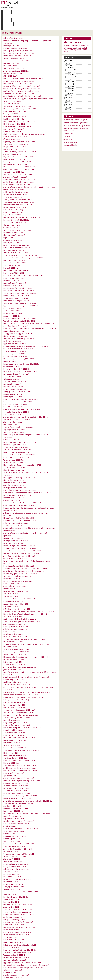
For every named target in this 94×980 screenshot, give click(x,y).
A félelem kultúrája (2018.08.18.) (15, 366)
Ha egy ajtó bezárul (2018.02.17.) (16, 848)
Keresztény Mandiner (71, 129)
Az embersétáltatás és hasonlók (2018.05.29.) (20, 583)
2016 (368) (69, 82)
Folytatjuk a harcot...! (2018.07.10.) (16, 472)
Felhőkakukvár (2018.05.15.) (14, 619)
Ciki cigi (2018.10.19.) (11, 212)
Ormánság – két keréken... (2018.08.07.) (18, 396)
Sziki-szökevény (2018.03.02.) (14, 816)
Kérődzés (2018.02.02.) (12, 886)
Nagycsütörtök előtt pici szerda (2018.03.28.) (20, 745)
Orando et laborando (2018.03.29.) (16, 742)
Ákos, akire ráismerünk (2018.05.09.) (17, 634)
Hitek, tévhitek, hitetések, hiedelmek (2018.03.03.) (22, 813)
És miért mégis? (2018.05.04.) (14, 644)
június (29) (70, 66)
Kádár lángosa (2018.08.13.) (14, 381)
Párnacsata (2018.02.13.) (13, 858)
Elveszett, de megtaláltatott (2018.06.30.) (19, 502)
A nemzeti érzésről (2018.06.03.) (15, 571)
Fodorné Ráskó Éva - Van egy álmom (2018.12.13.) (22, 70)
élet (79, 32)
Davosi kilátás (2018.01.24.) (14, 909)
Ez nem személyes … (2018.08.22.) (16, 358)
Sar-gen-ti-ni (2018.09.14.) (13, 300)
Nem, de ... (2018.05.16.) (12, 616)
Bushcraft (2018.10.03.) (12, 252)
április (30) (70, 71)
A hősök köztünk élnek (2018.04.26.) (17, 669)
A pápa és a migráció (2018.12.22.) (16, 45)
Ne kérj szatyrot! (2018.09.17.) (15, 293)
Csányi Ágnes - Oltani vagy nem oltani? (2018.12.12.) (23, 73)
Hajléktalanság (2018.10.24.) (14, 199)
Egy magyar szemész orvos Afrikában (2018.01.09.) (22, 947)
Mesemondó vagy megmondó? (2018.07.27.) (20, 427)
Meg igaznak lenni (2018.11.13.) (15, 149)
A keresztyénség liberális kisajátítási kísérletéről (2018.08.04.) (26, 401)
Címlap (7, 12)
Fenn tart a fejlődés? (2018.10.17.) (16, 217)
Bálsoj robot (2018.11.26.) (13, 116)
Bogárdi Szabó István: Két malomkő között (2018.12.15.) (24, 63)
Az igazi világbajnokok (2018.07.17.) (17, 452)
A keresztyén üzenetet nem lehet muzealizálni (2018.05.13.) (25, 624)
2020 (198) (69, 45)
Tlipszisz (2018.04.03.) (12, 730)
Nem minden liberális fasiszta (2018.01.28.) (19, 899)
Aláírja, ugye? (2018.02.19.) (13, 843)
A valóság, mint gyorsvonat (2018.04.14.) (18, 702)
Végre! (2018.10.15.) (11, 222)
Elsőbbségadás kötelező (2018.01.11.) (17, 942)
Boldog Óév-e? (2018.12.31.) (14, 22)
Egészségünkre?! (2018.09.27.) (15, 267)
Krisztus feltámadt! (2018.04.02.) (15, 732)
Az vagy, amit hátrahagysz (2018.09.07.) (18, 318)
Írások (26, 12)
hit (88, 30)
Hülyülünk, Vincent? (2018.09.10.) (16, 310)
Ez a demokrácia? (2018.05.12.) (15, 626)
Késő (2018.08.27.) (10, 346)
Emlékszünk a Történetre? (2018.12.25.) (18, 40)
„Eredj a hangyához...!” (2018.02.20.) (17, 841)
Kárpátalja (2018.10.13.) (12, 227)
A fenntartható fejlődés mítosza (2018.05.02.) (20, 651)
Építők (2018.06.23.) (11, 520)
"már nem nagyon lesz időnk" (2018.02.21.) (19, 838)
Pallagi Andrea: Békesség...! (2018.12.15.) (19, 65)
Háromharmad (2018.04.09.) (14, 715)
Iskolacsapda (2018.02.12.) (13, 861)
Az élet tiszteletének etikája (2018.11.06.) (19, 166)
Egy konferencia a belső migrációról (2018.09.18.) (21, 290)
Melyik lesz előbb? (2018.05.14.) (15, 621)
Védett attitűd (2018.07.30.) (14, 416)
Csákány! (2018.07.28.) (12, 424)
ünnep (79, 34)
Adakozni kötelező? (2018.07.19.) (15, 447)
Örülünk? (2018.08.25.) (12, 351)
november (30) (72, 54)
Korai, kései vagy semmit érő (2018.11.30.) (19, 106)
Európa (66, 34)
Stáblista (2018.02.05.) (12, 879)
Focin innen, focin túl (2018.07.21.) (16, 442)
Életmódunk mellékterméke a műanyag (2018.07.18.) (23, 449)
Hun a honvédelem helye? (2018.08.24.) (18, 353)
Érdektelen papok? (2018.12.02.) (15, 101)
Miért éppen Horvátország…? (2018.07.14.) (19, 462)
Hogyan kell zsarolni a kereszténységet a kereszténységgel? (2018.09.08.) (30, 313)
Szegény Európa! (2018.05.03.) (15, 649)
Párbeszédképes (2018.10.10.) (14, 235)
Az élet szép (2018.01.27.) (13, 901)
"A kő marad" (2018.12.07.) (13, 86)
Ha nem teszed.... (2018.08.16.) (15, 374)
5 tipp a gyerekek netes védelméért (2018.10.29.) (21, 187)
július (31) (70, 64)
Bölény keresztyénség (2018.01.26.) (16, 904)
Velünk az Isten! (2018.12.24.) (14, 43)
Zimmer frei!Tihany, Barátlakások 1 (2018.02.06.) (21, 876)
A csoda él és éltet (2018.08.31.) (15, 336)
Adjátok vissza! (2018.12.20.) (14, 53)
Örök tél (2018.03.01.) (11, 818)
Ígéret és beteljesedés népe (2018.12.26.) (19, 38)
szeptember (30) (72, 59)
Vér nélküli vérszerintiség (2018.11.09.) (18, 159)
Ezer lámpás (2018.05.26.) (13, 591)
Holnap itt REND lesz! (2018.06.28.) (16, 507)
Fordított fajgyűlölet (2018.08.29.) (16, 341)
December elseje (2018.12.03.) (15, 96)
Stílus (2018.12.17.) (11, 60)
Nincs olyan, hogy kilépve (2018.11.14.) (18, 146)
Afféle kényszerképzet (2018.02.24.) (16, 831)
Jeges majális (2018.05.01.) (13, 654)
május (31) (70, 68)
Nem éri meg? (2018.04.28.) (14, 664)
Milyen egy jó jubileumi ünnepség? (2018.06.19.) (21, 530)
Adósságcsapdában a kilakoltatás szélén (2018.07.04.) (23, 487)
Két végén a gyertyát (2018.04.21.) (16, 684)
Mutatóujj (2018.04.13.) (12, 704)
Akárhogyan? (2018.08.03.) (13, 406)
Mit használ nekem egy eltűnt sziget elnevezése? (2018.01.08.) (26, 949)
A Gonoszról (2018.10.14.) (13, 225)
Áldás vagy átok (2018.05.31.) (14, 578)
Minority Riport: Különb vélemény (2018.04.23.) (21, 679)
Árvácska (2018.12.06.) (12, 88)
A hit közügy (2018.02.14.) (13, 856)
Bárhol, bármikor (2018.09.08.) (15, 315)
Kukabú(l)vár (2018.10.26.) (13, 194)
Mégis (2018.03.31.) (11, 737)
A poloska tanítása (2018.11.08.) (15, 161)
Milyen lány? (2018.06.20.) (13, 528)
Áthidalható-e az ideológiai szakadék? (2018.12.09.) (22, 81)
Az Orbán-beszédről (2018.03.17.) (16, 770)
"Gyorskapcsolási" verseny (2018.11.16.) (18, 141)
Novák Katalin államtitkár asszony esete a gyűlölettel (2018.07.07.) (28, 477)
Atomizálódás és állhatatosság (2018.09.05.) (20, 323)
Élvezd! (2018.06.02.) (11, 573)
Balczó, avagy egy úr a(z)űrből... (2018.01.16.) (20, 929)
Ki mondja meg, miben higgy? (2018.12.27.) (19, 35)
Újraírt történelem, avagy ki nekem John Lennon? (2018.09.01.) (26, 331)
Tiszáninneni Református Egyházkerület (77, 110)
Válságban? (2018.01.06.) (13, 954)
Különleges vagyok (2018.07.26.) (15, 429)
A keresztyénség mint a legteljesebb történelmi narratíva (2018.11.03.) (29, 171)
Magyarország (73, 27)
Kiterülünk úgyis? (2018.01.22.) (15, 914)
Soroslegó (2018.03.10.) (12, 790)
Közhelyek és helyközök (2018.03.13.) (17, 783)
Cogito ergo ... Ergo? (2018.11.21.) (16, 129)
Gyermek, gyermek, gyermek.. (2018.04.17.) (20, 694)
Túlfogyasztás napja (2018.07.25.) (16, 432)
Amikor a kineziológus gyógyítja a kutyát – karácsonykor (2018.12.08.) (29, 83)
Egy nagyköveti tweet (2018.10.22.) (16, 204)
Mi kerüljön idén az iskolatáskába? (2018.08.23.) (21, 356)
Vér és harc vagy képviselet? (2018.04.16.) (19, 697)
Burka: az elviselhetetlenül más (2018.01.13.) (20, 934)
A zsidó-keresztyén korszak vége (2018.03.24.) (20, 752)
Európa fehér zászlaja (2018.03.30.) (16, 740)
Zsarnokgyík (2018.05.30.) (13, 581)
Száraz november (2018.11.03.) (15, 174)
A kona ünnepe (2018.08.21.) (14, 361)
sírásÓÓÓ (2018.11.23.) (12, 123)
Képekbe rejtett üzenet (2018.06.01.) (17, 576)
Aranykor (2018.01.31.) (12, 891)
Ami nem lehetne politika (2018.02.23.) (18, 833)
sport (75, 32)
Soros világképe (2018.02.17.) (14, 846)
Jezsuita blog (68, 123)
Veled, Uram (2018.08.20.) (13, 363)
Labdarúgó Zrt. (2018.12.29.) (14, 30)
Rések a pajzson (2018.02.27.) (14, 823)
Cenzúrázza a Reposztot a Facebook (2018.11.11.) (21, 154)
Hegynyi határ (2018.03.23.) (14, 757)
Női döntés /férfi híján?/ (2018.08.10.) (17, 389)
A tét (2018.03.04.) (10, 810)
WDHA (88, 977)
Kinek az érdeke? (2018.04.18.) (15, 692)
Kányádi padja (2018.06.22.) (14, 523)
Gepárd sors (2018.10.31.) (13, 182)
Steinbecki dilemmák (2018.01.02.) (16, 965)
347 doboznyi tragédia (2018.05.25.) (17, 593)
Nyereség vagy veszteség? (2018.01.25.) (18, 906)
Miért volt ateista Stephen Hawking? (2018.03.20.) (22, 765)
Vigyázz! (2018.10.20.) (12, 209)
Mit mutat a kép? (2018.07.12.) (15, 467)
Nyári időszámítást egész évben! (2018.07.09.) (20, 475)
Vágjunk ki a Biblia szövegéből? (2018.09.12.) (20, 305)
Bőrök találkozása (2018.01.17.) (15, 927)
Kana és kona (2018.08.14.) (13, 379)
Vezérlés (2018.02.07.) (12, 874)
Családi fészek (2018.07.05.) (14, 485)
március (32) (71, 73)
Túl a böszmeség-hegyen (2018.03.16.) (17, 775)
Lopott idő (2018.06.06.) (12, 563)
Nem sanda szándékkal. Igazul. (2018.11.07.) (20, 164)
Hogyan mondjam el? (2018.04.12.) (16, 707)
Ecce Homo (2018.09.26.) (13, 270)
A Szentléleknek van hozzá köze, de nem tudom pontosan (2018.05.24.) (29, 596)
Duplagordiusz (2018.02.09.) (14, 869)
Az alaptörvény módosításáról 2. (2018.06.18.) (20, 533)
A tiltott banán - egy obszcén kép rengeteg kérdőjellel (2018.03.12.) (28, 785)
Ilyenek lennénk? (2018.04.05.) (15, 725)
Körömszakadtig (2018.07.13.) (14, 464)
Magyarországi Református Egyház (75, 104)
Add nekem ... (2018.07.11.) (14, 470)
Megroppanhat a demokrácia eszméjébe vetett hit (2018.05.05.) (27, 641)
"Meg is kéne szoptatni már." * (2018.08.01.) (19, 411)
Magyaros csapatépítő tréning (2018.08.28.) (19, 343)
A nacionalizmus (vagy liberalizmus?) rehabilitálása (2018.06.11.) (27, 553)
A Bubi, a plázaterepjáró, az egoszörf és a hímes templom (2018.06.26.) (29, 512)
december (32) (72, 52)
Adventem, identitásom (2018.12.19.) (17, 55)
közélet (83, 30)
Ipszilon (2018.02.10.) (11, 866)
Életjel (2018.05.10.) (11, 631)
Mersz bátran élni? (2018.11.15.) (15, 144)
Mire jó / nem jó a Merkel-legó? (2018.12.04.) (20, 93)
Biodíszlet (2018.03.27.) (12, 747)
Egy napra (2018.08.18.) (12, 368)
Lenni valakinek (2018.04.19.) (14, 689)
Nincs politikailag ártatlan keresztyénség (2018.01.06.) (23, 952)
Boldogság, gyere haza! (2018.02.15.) (17, 853)
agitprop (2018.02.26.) (12, 826)
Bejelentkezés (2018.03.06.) (14, 803)
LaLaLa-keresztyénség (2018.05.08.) (17, 636)
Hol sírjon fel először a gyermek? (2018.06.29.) (20, 505)
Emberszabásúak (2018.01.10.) (15, 944)
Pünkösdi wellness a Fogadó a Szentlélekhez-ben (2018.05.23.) (26, 598)
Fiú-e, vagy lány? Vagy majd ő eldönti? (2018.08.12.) (22, 384)
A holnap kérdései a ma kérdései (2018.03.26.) (20, 750)
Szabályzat (49, 12)
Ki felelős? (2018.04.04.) (12, 727)
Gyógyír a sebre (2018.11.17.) (14, 139)
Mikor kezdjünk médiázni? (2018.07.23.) (18, 437)
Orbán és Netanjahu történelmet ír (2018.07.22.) (21, 439)
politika (75, 30)
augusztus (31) (72, 61)
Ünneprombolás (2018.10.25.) (14, 197)
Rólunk (16, 12)
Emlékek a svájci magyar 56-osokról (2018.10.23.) (22, 202)
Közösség (67, 121)
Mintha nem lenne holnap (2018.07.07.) (18, 480)
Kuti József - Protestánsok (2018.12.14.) (18, 68)
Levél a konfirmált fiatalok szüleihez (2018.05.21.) (21, 603)
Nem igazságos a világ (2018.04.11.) (17, 709)
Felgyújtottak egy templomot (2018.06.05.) (19, 565)
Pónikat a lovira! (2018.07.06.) (14, 482)
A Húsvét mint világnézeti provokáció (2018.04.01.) (22, 735)
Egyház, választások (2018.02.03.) (16, 881)
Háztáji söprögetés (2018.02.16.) (15, 851)
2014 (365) (69, 87)
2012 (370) (69, 92)
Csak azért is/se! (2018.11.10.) (15, 156)
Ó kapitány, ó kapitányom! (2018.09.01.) (18, 333)
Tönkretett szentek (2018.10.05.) (15, 247)
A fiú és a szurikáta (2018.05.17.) (15, 613)
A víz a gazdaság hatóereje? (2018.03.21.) (19, 762)
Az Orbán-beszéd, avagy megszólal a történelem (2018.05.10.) (26, 629)
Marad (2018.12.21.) (11, 50)
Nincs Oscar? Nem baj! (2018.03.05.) (17, 808)
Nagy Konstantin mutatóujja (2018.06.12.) (19, 550)
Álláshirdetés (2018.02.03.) (13, 884)
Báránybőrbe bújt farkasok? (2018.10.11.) (18, 232)
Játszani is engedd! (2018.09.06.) (15, 320)
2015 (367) (69, 85)
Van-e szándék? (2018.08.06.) (14, 399)
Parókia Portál (68, 118)
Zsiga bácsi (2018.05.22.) (13, 601)
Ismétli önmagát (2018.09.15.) (14, 298)
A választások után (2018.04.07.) (15, 717)
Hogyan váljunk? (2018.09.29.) (15, 262)
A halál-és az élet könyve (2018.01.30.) (18, 894)
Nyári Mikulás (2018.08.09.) (13, 391)
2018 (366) (69, 50)
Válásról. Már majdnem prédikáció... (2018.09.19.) (21, 288)
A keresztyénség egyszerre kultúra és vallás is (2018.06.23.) (25, 517)
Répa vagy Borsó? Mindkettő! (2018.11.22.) (19, 126)
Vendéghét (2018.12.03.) (12, 98)
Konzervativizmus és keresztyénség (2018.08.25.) (21, 348)
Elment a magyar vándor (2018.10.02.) (18, 255)
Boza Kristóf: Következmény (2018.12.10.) (19, 78)
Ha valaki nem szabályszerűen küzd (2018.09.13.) (21, 303)
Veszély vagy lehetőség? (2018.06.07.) (17, 560)
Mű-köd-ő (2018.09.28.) (12, 265)
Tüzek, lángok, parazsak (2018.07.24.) (17, 434)
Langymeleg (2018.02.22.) (13, 836)
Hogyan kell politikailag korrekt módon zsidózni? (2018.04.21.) (26, 682)
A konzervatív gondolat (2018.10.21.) (17, 207)
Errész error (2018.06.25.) (13, 515)
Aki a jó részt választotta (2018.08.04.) (17, 404)
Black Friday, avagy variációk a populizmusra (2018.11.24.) (25, 118)
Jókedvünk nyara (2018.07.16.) (15, 454)
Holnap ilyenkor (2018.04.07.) (14, 720)
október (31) (71, 57)
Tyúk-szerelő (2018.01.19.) (13, 922)
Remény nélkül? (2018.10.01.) (14, 257)
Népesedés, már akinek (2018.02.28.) (17, 821)
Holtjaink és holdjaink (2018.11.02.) (16, 177)
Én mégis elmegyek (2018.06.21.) (16, 525)
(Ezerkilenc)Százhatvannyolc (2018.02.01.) (19, 889)
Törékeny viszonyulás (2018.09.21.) (16, 283)
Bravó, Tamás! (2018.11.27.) (14, 113)
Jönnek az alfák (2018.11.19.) (14, 134)
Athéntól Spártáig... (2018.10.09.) (16, 237)
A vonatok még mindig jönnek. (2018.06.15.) (20, 540)
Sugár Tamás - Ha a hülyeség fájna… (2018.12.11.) (22, 75)
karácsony (73, 34)
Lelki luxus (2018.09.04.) (12, 326)
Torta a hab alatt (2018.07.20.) (14, 444)
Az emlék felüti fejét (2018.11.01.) (16, 179)
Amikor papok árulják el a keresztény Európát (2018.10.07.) (25, 242)
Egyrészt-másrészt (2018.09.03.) (15, 328)
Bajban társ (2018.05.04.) (13, 646)
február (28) (71, 75)
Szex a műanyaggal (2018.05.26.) (16, 588)
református (68, 32)
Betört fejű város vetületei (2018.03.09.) (18, 793)
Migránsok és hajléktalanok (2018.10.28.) (18, 189)
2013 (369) (69, 89)
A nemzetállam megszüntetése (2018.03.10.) (20, 788)
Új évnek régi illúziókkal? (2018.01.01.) (17, 967)
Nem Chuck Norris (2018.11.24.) (15, 121)
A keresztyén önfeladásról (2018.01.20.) (18, 917)
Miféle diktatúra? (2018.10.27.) (15, 192)
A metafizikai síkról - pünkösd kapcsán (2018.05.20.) (22, 606)
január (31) (70, 78)
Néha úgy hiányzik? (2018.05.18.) (16, 611)
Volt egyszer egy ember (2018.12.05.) (17, 91)
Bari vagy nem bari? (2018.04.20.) (16, 687)
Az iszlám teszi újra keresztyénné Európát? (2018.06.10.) (24, 555)
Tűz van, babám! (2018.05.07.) (15, 639)
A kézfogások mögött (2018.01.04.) (16, 960)
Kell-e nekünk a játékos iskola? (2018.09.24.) (20, 275)
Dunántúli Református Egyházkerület (76, 107)
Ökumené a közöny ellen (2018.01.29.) (17, 896)
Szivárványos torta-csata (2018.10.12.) (18, 230)
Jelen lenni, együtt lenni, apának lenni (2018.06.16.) (22, 538)
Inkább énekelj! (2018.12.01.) (14, 103)
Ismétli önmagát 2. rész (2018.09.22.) (17, 280)
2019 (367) (69, 48)
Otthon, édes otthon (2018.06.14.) (16, 543)
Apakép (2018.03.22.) (11, 760)
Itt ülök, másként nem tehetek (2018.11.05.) (19, 169)
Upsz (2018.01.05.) (10, 957)
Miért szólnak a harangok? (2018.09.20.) (18, 285)
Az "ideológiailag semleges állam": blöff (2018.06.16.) (23, 535)
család (84, 32)
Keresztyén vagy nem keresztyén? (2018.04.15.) (21, 699)
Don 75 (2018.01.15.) (11, 932)
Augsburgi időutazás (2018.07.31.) (16, 414)
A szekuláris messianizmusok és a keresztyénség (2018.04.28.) (26, 661)
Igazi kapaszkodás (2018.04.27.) (15, 667)
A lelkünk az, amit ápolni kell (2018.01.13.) (19, 937)
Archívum (36, 12)
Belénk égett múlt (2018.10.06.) (15, 245)
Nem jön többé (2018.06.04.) (14, 568)
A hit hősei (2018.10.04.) (12, 250)
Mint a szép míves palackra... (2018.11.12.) (19, 151)
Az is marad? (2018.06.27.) (13, 510)
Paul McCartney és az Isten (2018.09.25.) (18, 272)
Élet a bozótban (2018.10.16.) (14, 219)
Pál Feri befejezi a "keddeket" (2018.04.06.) (19, 722)
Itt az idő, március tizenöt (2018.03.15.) (18, 778)
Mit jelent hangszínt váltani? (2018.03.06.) (19, 805)
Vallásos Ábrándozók (71, 126)
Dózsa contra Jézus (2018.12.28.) (15, 33)
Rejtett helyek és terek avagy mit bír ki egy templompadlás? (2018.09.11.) (30, 308)
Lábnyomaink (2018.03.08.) (13, 795)
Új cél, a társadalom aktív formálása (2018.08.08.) (22, 394)
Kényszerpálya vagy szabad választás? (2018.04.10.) (23, 712)
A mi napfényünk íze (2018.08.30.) (16, 338)
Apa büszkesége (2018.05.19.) (14, 608)
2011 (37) (68, 94)
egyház (67, 30)
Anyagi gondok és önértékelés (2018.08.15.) (19, 376)
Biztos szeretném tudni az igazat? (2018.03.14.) (21, 780)
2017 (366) (69, 80)
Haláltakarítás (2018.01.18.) (14, 924)
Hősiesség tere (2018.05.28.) (14, 586)
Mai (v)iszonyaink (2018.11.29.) (15, 108)
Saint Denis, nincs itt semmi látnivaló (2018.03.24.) (22, 755)
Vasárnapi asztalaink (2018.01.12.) (16, 939)
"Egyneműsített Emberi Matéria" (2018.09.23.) (20, 278)
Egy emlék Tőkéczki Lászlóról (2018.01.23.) (19, 912)
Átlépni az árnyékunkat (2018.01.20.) (17, 919)
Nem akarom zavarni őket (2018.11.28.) (18, 111)
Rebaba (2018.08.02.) (11, 409)
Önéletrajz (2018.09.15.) (12, 295)
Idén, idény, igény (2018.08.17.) (15, 371)
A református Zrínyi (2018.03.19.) (16, 768)
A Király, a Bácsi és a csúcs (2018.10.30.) (18, 184)
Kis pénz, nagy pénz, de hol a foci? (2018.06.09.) (21, 558)
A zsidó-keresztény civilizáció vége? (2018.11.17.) (21, 136)
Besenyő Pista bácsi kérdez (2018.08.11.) (18, 386)
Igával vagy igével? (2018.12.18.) (15, 58)
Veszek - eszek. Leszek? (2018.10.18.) (17, 214)
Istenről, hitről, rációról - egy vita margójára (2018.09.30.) (24, 260)
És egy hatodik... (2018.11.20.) (15, 131)
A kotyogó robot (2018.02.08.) (14, 871)
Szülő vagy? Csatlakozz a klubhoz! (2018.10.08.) (21, 240)
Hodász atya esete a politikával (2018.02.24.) (20, 828)
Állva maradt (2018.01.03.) (13, 962)
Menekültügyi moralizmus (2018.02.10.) (18, 864)
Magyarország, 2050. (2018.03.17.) (16, 773)
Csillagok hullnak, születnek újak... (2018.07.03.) (21, 490)
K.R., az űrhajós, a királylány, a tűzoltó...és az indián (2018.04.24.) (27, 677)
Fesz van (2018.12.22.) (12, 48)
